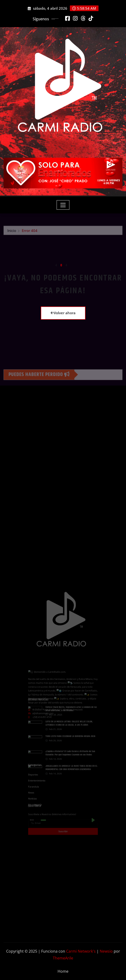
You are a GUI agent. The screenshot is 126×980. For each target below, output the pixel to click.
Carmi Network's (81, 951)
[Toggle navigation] (63, 205)
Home (63, 971)
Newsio (106, 951)
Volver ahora (63, 313)
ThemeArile (63, 958)
